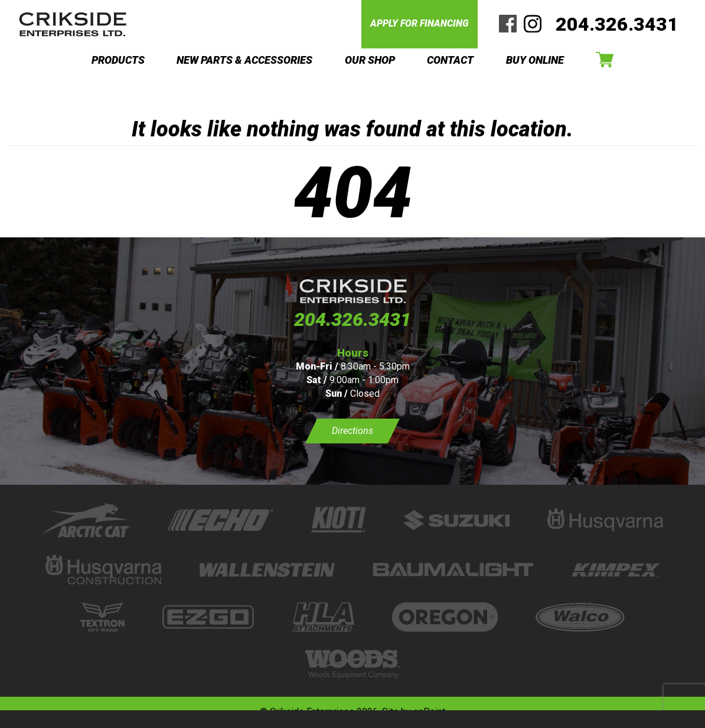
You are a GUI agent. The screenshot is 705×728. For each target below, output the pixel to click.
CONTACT (450, 60)
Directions (352, 431)
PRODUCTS (118, 60)
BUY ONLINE (535, 60)
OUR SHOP (370, 60)
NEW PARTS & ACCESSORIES (244, 60)
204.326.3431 (617, 24)
